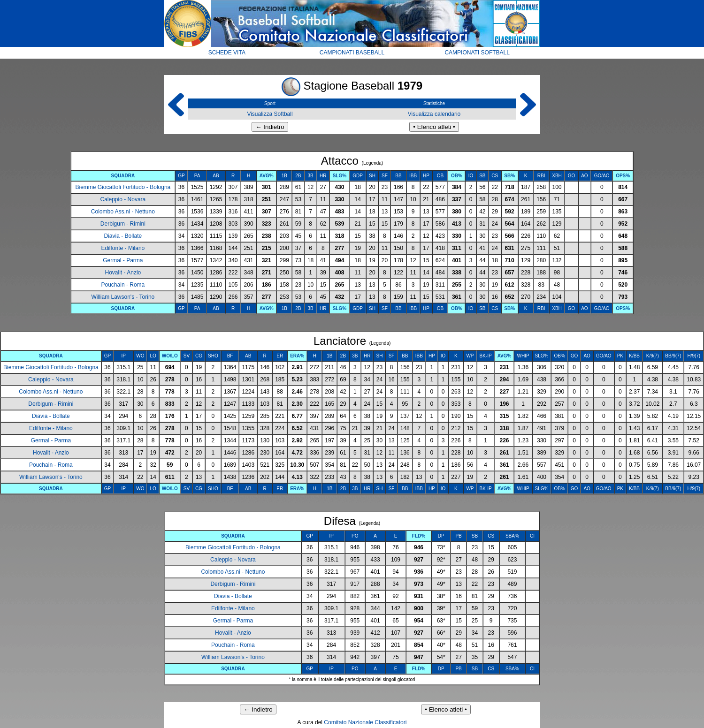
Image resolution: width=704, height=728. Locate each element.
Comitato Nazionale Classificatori (365, 722)
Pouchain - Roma (123, 285)
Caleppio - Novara (123, 199)
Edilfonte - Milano (123, 248)
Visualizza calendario (434, 114)
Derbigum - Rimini (123, 224)
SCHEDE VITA (227, 53)
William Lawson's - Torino (123, 297)
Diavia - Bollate (123, 236)
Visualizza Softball (270, 114)
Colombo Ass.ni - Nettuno (123, 212)
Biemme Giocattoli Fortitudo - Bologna (123, 187)
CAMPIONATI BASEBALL (352, 53)
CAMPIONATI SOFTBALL (477, 53)
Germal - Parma (123, 260)
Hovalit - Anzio (123, 273)
